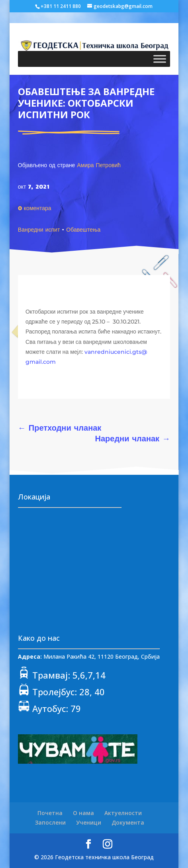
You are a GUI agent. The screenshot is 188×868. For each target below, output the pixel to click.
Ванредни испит (39, 229)
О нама (83, 813)
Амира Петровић (99, 165)
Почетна (50, 813)
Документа (128, 822)
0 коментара (35, 208)
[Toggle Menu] (160, 59)
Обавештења (83, 229)
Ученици (89, 822)
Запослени (50, 822)
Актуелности (123, 813)
